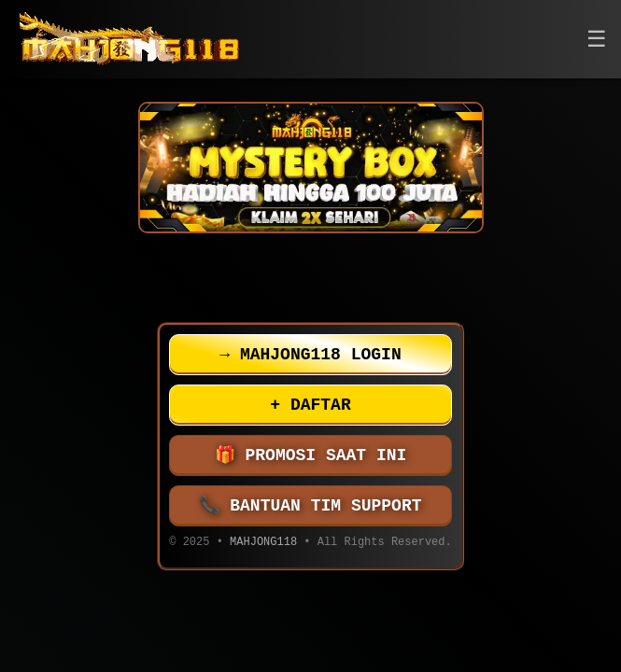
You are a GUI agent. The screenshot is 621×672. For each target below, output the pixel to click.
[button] (597, 40)
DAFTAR (310, 405)
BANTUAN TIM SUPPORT (311, 506)
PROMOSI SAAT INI (311, 455)
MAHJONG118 (263, 544)
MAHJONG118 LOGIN (310, 355)
